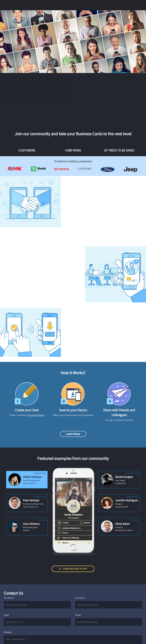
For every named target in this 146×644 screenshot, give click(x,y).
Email (6, 615)
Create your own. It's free (32, 95)
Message (8, 632)
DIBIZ (12, 5)
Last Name (80, 598)
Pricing (61, 5)
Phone (78, 615)
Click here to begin (36, 415)
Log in (109, 5)
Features (32, 5)
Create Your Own (130, 5)
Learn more (73, 434)
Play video (66, 95)
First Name (9, 598)
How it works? (77, 5)
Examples (47, 5)
